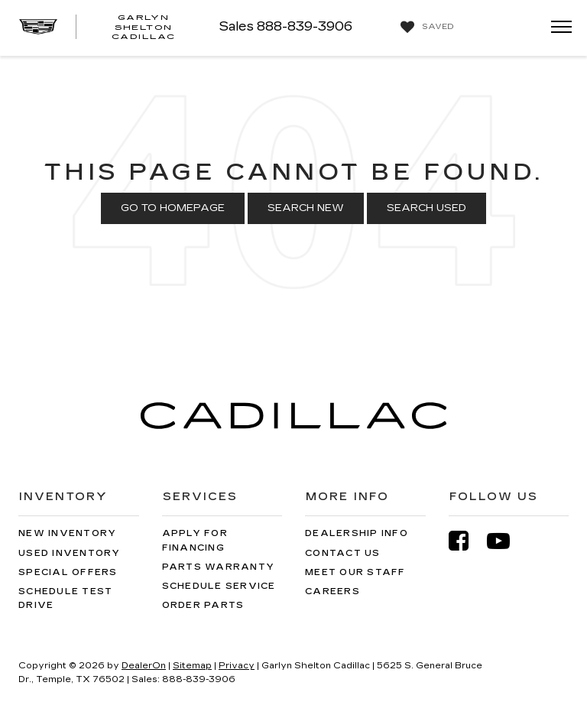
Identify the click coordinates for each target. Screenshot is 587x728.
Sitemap (192, 666)
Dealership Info (357, 533)
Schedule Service (219, 586)
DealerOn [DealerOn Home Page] (144, 666)
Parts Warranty (219, 567)
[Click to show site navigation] (556, 28)
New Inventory (67, 533)
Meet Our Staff (355, 572)
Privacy (237, 666)
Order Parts (203, 605)
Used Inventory (70, 553)
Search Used (426, 208)
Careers (332, 591)
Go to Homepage (173, 208)
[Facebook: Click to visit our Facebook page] (466, 541)
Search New (306, 208)
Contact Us (343, 553)
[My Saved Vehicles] (425, 28)
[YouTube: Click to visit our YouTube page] (506, 541)
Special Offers (68, 572)
